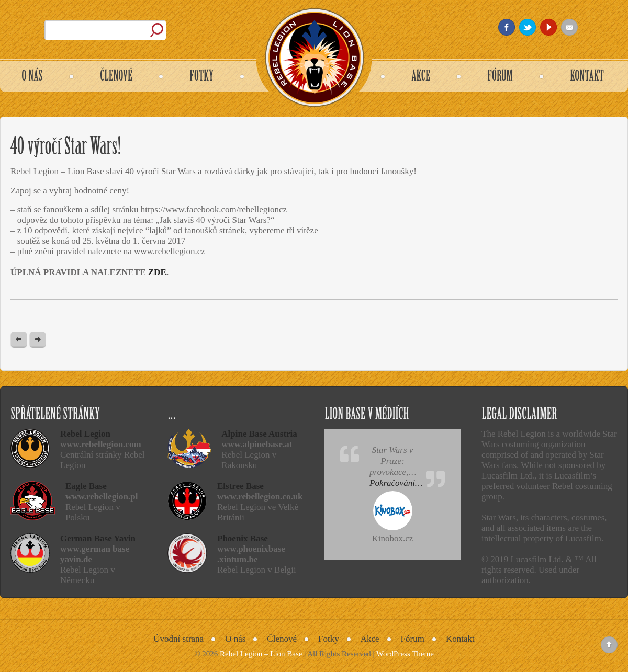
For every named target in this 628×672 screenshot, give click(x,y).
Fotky (329, 639)
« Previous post (19, 340)
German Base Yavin (98, 538)
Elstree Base (240, 486)
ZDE (157, 272)
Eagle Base (86, 486)
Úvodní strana (178, 639)
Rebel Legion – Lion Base (261, 654)
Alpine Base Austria (259, 434)
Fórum (413, 639)
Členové (282, 639)
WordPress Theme (405, 654)
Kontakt (460, 639)
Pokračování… (396, 483)
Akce (370, 639)
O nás (235, 639)
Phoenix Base (243, 538)
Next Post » (38, 340)
